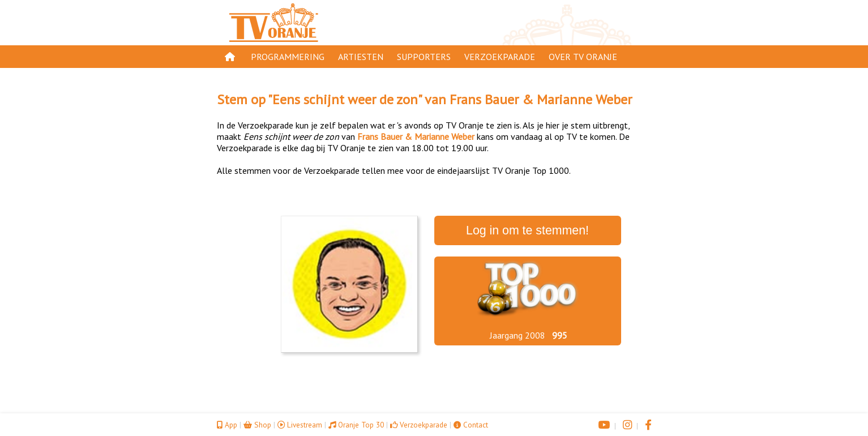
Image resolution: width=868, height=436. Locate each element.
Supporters (424, 57)
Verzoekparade (500, 57)
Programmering (288, 57)
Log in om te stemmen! (527, 230)
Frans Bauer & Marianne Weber (541, 99)
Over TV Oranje (583, 57)
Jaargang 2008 (518, 335)
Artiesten (361, 57)
